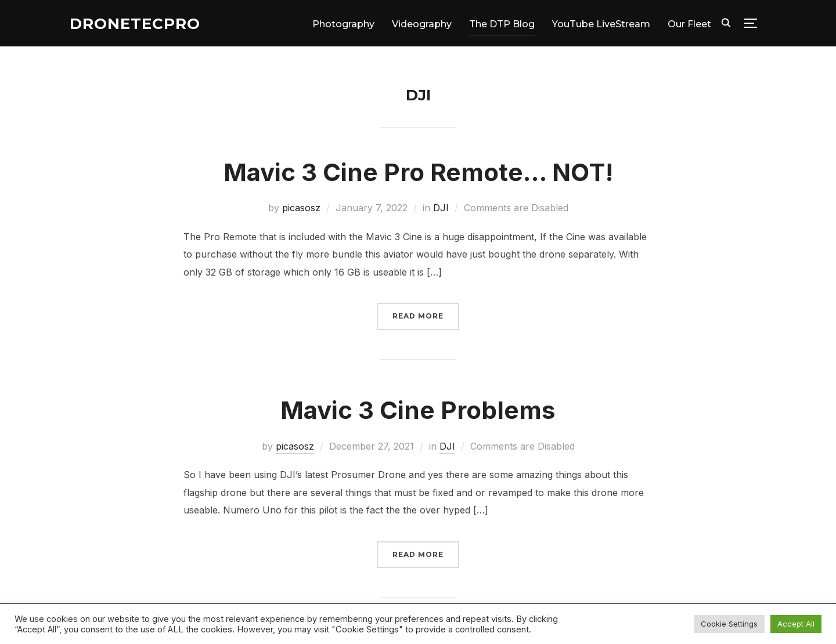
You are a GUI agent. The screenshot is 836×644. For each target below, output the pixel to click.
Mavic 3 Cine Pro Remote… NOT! (418, 172)
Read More (418, 316)
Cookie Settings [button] (729, 624)
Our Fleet (689, 24)
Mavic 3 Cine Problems (418, 410)
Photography (343, 24)
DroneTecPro (135, 24)
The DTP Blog (502, 24)
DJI (441, 208)
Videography (422, 24)
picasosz (301, 208)
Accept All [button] (796, 624)
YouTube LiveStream (601, 24)
